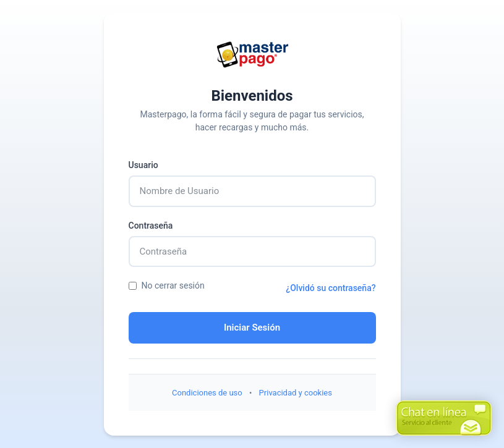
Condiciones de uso (207, 393)
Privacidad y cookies (296, 393)
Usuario (143, 165)
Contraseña (151, 226)
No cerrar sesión (167, 285)
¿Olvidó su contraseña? (331, 288)
